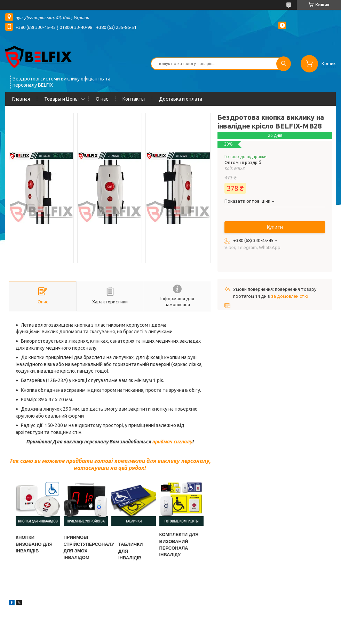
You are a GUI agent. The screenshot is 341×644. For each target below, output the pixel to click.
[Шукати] (284, 64)
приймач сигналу (172, 442)
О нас (102, 99)
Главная (21, 99)
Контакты (134, 99)
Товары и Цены (61, 99)
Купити (275, 227)
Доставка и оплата (181, 99)
